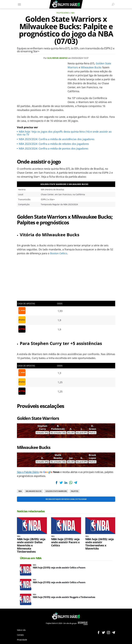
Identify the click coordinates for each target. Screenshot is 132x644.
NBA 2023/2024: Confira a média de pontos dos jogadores (54, 148)
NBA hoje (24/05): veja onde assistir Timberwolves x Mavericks (100, 544)
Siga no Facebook (98, 632)
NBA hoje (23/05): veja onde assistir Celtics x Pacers (59, 568)
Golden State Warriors (56, 491)
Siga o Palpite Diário (28, 472)
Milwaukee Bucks (91, 67)
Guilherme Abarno (57, 58)
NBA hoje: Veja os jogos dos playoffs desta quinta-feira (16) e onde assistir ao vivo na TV (64, 133)
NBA (73, 13)
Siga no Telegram (113, 632)
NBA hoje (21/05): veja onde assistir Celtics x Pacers (59, 582)
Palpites (75, 491)
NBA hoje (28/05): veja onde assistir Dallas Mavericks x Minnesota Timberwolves (31, 545)
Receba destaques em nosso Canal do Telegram (66, 499)
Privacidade (22, 640)
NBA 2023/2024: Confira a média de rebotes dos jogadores (54, 144)
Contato (20, 635)
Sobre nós (21, 630)
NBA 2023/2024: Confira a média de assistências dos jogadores (57, 139)
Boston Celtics (59, 253)
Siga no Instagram (108, 632)
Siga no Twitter (103, 632)
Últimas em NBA (31, 558)
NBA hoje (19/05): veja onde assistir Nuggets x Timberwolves (64, 597)
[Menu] (20, 4)
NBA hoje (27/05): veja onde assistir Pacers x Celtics (65, 542)
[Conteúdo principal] (66, 322)
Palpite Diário (63, 13)
